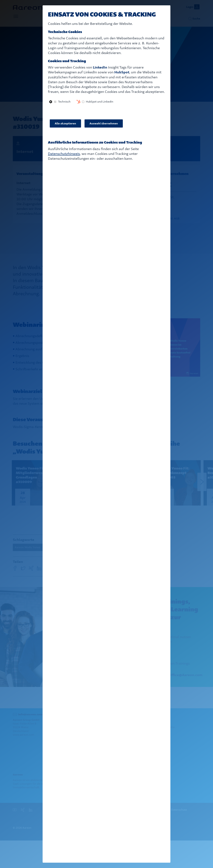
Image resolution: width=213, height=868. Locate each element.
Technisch (64, 102)
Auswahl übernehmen (104, 123)
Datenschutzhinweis (64, 154)
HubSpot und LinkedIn (100, 102)
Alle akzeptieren (65, 123)
